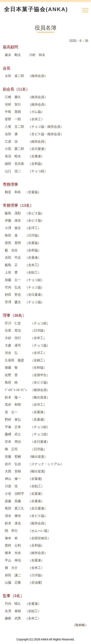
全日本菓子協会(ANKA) (36, 9)
